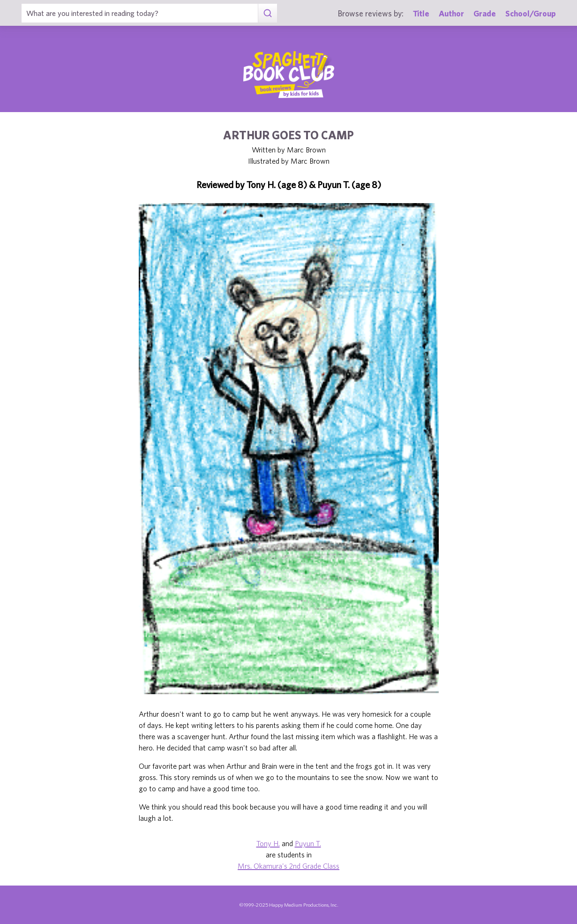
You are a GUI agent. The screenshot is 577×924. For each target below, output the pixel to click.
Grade (485, 13)
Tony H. (268, 843)
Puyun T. (308, 843)
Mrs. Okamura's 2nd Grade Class (288, 866)
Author (451, 13)
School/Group (531, 13)
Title (421, 13)
